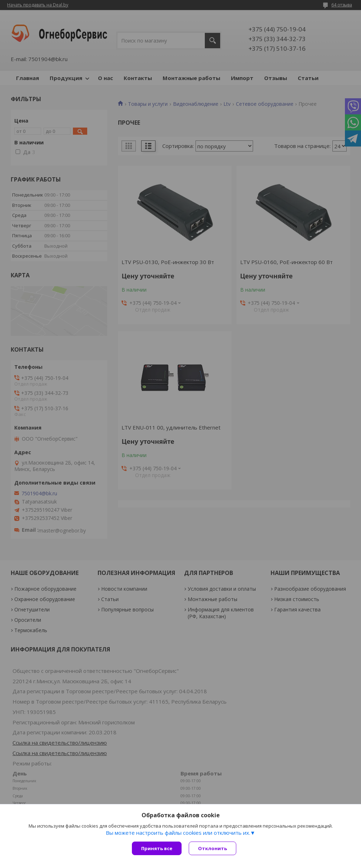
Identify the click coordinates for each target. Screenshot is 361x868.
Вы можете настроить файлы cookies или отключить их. (178, 833)
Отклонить (212, 848)
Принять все (157, 848)
